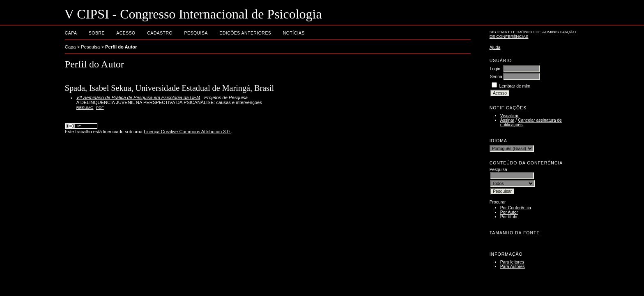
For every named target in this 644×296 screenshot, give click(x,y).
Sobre (97, 33)
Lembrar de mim (515, 86)
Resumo (85, 108)
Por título (509, 217)
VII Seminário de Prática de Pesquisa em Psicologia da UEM (138, 97)
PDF (100, 108)
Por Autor (509, 212)
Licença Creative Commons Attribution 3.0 (187, 132)
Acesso (126, 33)
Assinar (507, 120)
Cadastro (160, 33)
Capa (71, 33)
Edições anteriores (245, 33)
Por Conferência (516, 208)
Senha (496, 77)
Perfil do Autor (121, 47)
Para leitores (512, 262)
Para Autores (513, 267)
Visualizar (509, 116)
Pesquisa (196, 33)
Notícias (294, 33)
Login (495, 69)
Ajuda (495, 47)
